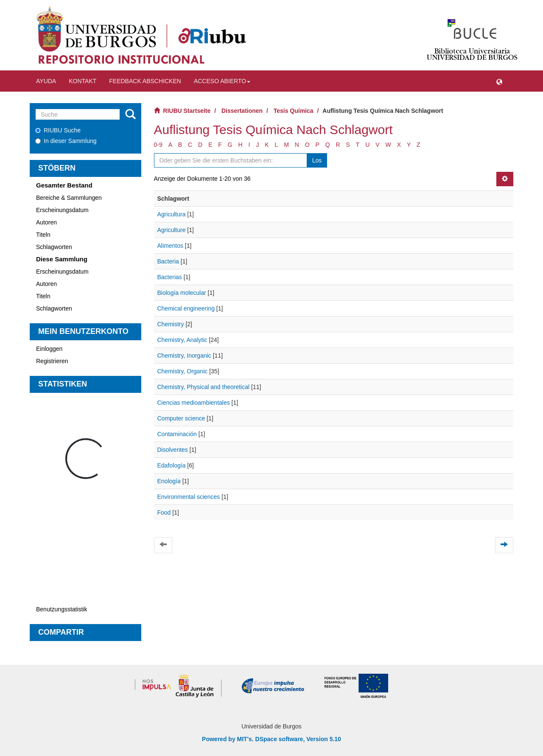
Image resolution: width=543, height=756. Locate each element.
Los (317, 160)
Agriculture (172, 230)
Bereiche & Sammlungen (69, 198)
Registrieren (52, 361)
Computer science (181, 418)
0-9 (158, 145)
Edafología (172, 465)
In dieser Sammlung (66, 141)
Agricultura (172, 214)
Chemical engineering (186, 308)
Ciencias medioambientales (194, 403)
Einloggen (49, 349)
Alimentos (170, 246)
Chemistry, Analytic (182, 340)
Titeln (43, 235)
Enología (169, 481)
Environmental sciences (189, 497)
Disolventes (173, 450)
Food (164, 512)
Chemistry (171, 324)
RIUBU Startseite (187, 111)
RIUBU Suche (58, 130)
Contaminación (177, 434)
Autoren (46, 222)
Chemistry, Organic (183, 371)
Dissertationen (242, 111)
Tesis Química (294, 111)
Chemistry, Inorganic (184, 356)
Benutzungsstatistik (62, 609)
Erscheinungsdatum (62, 210)
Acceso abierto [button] (222, 81)
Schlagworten (54, 247)
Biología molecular (182, 293)
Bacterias (170, 277)
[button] (499, 81)
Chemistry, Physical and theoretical (204, 387)
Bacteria (168, 261)
